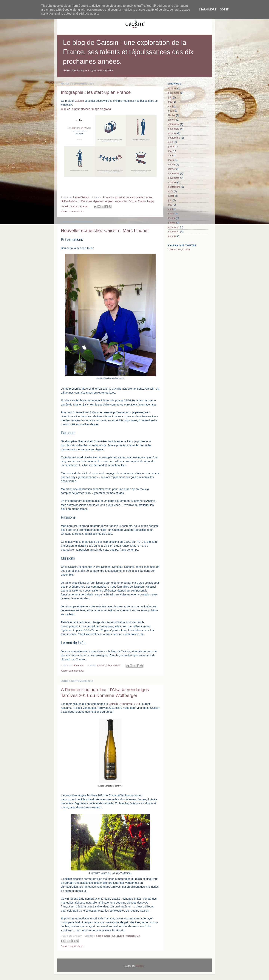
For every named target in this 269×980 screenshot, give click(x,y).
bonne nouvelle (134, 197)
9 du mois (108, 197)
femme (133, 201)
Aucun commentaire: (72, 212)
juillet (171, 146)
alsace (99, 936)
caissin (101, 665)
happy (151, 201)
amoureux (110, 936)
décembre (174, 93)
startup (74, 206)
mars (171, 111)
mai (170, 102)
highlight (131, 936)
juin (170, 97)
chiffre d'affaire (69, 201)
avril (170, 106)
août (171, 142)
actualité (120, 197)
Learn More (208, 10)
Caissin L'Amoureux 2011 (125, 704)
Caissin (79, 101)
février (172, 115)
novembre (174, 129)
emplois (109, 201)
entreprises (121, 201)
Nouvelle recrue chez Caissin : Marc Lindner (105, 230)
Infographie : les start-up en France (96, 92)
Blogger (140, 966)
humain (65, 206)
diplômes (98, 201)
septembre (174, 138)
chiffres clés (85, 201)
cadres (148, 197)
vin (138, 936)
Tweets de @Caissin (180, 249)
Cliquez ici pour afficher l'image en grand (86, 109)
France (142, 201)
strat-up (84, 206)
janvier (172, 120)
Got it (224, 10)
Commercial (113, 665)
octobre (172, 88)
